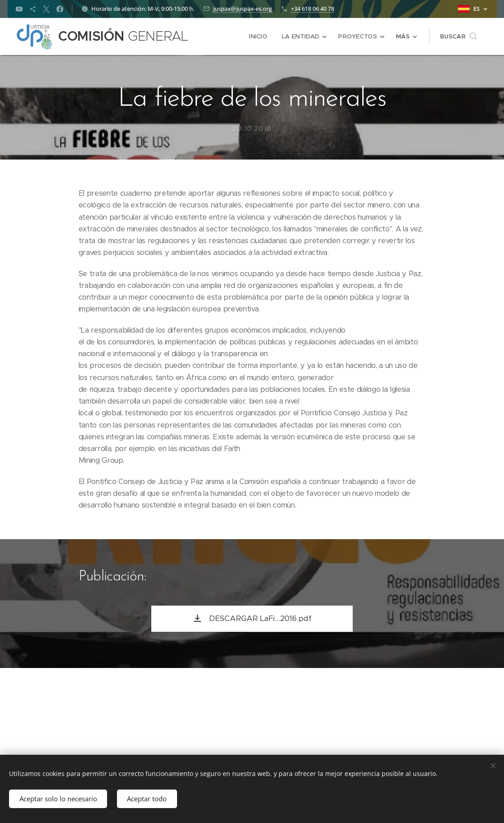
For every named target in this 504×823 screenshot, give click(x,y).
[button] (459, 37)
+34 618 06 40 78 (313, 9)
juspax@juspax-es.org (243, 9)
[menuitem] (262, 37)
